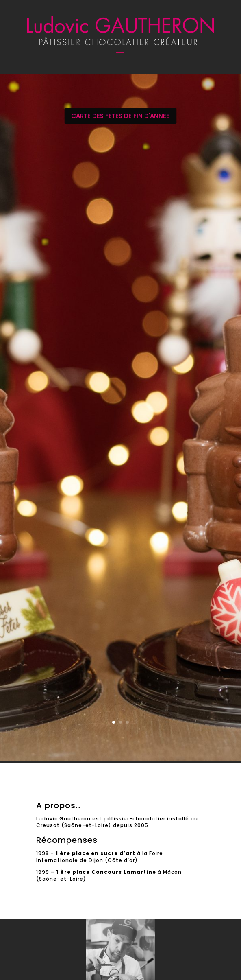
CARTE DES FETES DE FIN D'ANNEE (120, 116)
